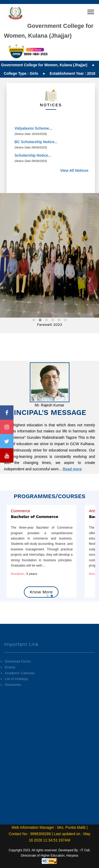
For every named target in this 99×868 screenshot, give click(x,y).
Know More (41, 592)
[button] (48, 596)
